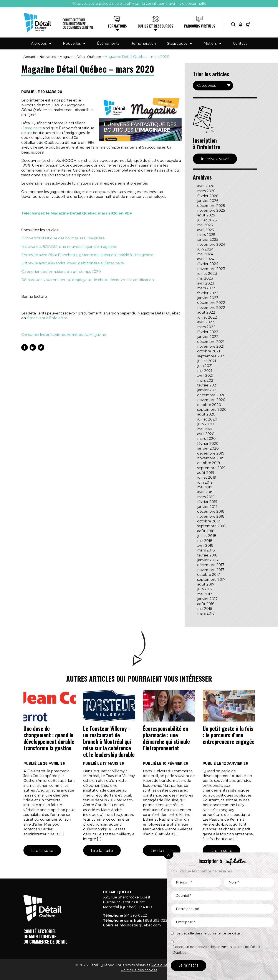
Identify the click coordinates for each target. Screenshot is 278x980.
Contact (240, 43)
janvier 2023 (208, 298)
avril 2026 (206, 186)
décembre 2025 (211, 206)
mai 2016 (205, 609)
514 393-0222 (136, 915)
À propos (39, 43)
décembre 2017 (211, 565)
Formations (117, 26)
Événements (108, 43)
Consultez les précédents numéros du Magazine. (64, 335)
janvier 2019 (207, 507)
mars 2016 (206, 613)
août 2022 (206, 312)
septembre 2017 (211, 580)
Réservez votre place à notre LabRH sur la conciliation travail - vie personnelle (139, 4)
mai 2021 (205, 371)
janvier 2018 (208, 560)
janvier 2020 (208, 448)
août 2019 (206, 473)
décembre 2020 (211, 395)
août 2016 (206, 604)
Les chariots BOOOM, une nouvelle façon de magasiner (69, 247)
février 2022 (208, 332)
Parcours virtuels (200, 26)
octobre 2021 (209, 351)
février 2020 (208, 444)
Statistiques (177, 43)
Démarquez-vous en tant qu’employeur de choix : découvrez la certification (88, 280)
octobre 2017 (209, 575)
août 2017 (206, 584)
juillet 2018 (207, 536)
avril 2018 (205, 546)
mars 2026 (206, 191)
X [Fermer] (168, 854)
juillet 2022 (207, 317)
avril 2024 (206, 259)
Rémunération (143, 43)
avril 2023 (206, 283)
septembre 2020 (212, 410)
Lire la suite (42, 850)
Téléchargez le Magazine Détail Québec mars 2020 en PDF (77, 213)
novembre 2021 (211, 346)
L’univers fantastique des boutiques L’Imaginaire (63, 238)
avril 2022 (206, 322)
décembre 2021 (211, 342)
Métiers (210, 43)
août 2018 (206, 531)
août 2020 (206, 414)
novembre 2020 (211, 400)
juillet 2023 (207, 274)
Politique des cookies (139, 970)
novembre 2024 (211, 245)
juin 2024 (205, 249)
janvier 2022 (208, 337)
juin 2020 (205, 424)
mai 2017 (205, 594)
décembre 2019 (211, 453)
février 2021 (207, 385)
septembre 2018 (211, 526)
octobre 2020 (209, 405)
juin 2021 (205, 366)
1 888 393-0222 (156, 920)
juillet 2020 (207, 419)
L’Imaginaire (32, 128)
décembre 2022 (211, 303)
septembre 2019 (211, 468)
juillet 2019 (207, 477)
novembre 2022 (211, 308)
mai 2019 (205, 487)
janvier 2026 (208, 201)
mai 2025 (205, 225)
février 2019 (207, 502)
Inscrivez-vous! (215, 159)
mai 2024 (205, 254)
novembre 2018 (211, 516)
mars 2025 (206, 235)
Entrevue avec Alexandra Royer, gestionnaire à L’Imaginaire (73, 263)
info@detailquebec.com (140, 925)
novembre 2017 (211, 570)
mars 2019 (206, 497)
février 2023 (208, 293)
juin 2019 (205, 482)
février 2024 (208, 264)
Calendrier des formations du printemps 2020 (61, 272)
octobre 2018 (209, 521)
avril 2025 (206, 230)
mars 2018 (206, 550)
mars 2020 (206, 439)
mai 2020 (205, 429)
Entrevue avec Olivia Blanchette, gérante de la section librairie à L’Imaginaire (87, 255)
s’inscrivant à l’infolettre (47, 318)
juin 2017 (205, 589)
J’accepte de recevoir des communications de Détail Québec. (216, 950)
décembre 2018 (211, 511)
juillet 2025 (207, 220)
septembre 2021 (211, 356)
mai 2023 (205, 278)
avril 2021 (205, 375)
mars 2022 (206, 327)
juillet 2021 (207, 361)
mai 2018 (205, 541)
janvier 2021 (207, 390)
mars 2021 (206, 380)
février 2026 (208, 196)
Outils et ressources (156, 26)
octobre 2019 (209, 463)
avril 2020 (206, 434)
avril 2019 (205, 492)
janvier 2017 (207, 599)
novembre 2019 (211, 458)
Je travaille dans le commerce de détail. (209, 933)
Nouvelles (72, 43)
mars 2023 (206, 288)
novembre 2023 (211, 269)
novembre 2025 (211, 210)
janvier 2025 (208, 240)
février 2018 (207, 555)
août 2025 (206, 215)
